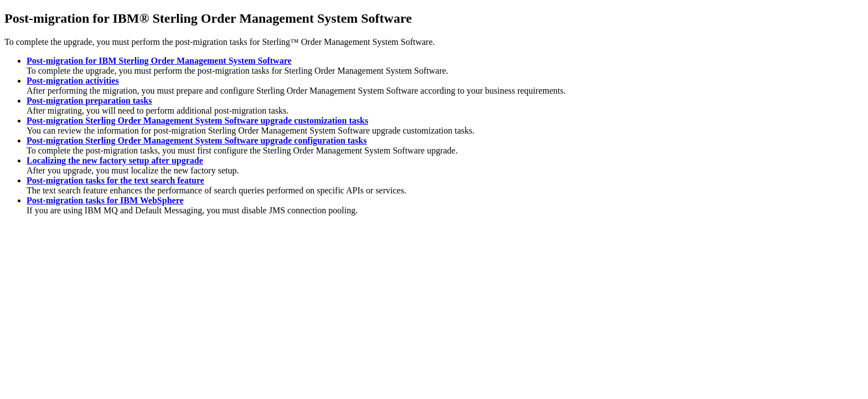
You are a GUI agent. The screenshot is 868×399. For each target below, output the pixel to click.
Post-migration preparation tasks (89, 101)
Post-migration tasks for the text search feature (115, 180)
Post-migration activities (73, 81)
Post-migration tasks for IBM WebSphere (105, 200)
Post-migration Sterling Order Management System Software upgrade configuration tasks (197, 140)
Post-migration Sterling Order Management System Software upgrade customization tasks (197, 121)
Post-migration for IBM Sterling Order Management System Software (159, 61)
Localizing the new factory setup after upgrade (115, 160)
